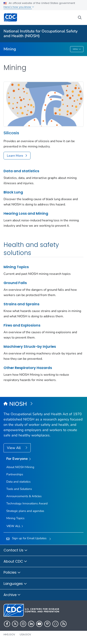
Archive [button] (12, 595)
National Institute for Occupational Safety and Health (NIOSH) (41, 34)
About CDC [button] (15, 562)
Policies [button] (12, 573)
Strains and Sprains (21, 304)
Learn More (15, 156)
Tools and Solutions (19, 489)
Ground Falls (15, 283)
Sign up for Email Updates (29, 538)
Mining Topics (16, 267)
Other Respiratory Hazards (28, 368)
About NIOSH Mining (20, 467)
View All (14, 448)
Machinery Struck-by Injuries (30, 346)
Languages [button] (15, 584)
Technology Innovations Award (27, 503)
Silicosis (11, 133)
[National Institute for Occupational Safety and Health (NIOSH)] (43, 404)
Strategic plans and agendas (25, 511)
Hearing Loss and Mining (26, 213)
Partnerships (15, 474)
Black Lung (13, 192)
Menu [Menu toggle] (77, 49)
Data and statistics (21, 171)
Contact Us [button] (16, 550)
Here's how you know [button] (19, 7)
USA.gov (25, 634)
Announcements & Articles (24, 496)
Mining (10, 49)
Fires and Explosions (22, 325)
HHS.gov (9, 634)
